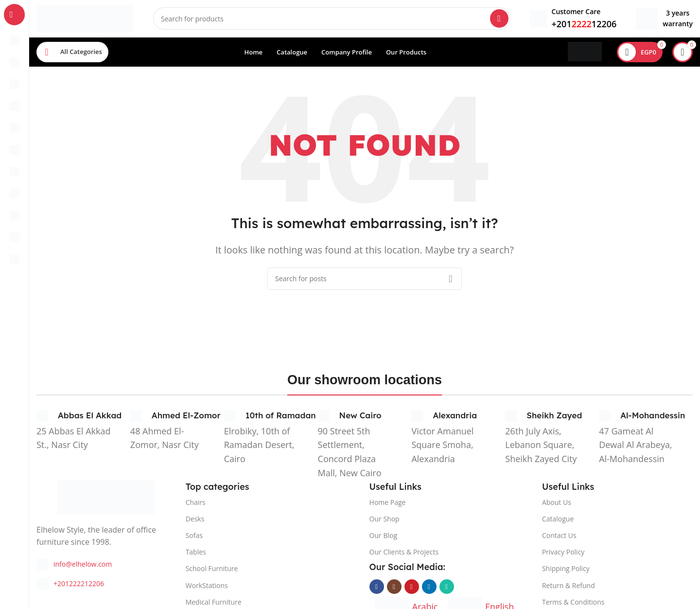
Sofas (194, 537)
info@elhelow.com (83, 565)
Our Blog (383, 537)
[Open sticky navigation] (72, 54)
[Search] (332, 19)
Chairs (196, 504)
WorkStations (207, 587)
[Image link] (106, 498)
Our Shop (385, 520)
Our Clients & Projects (404, 553)
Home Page (388, 504)
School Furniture (212, 570)
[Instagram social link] (394, 588)
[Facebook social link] (377, 588)
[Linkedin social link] (429, 588)
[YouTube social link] (412, 588)
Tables (196, 553)
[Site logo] (85, 18)
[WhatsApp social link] (447, 588)
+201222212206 (79, 585)
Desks (195, 520)
